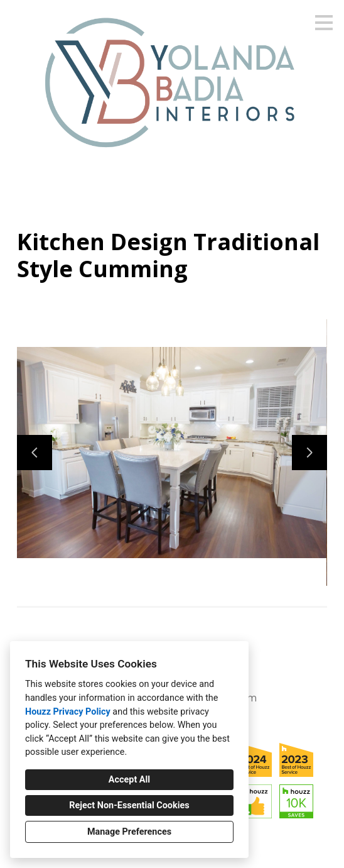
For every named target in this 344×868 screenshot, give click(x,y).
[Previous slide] (35, 453)
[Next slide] (309, 453)
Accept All (129, 780)
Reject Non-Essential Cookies (129, 805)
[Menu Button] (324, 23)
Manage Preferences (129, 832)
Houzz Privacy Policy (68, 712)
